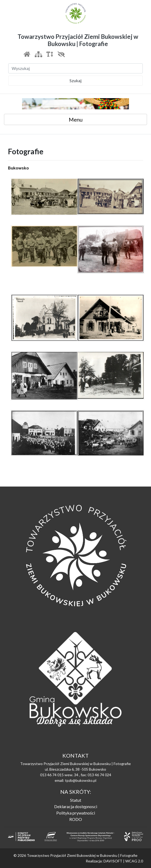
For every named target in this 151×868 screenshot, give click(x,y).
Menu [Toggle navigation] (76, 119)
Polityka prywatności (76, 813)
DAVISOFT (113, 861)
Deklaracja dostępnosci (76, 806)
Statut (76, 800)
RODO (76, 819)
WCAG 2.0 (134, 861)
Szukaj (75, 80)
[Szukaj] (75, 68)
